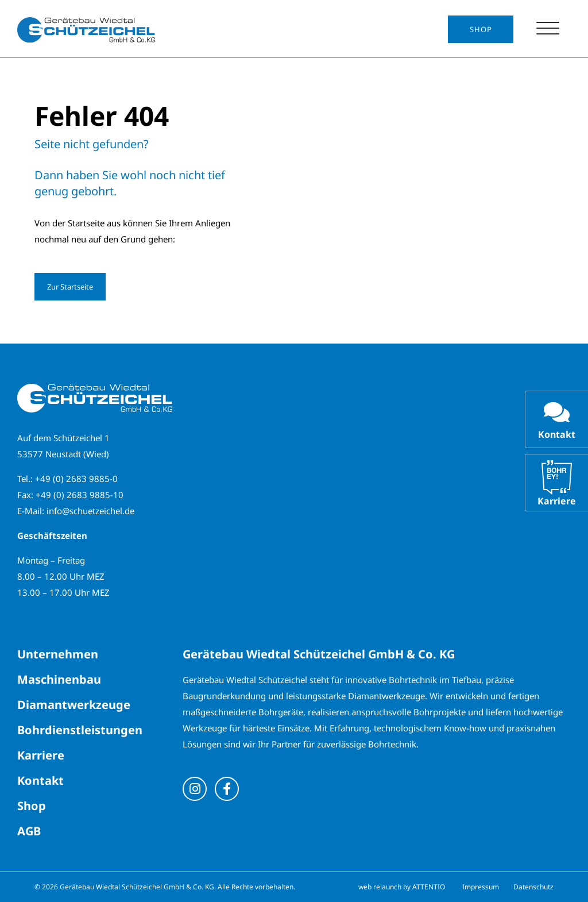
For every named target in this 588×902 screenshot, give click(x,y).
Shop (481, 29)
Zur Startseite (70, 287)
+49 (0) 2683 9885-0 (76, 479)
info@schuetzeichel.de (90, 511)
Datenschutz (533, 887)
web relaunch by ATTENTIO (402, 887)
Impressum (481, 887)
